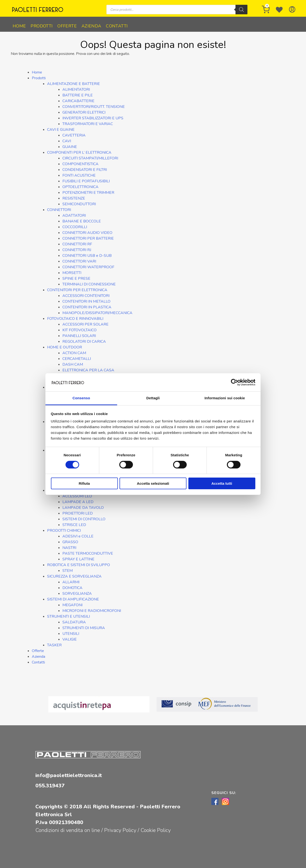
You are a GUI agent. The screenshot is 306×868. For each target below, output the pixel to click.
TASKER (54, 645)
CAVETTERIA (74, 135)
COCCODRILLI (75, 227)
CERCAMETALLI (77, 359)
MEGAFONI (72, 605)
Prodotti (42, 26)
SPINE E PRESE (76, 279)
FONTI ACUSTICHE (79, 175)
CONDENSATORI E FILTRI (85, 170)
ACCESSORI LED (77, 496)
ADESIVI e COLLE (78, 536)
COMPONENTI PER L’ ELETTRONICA (79, 153)
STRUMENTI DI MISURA (84, 628)
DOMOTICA (72, 588)
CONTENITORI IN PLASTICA (87, 307)
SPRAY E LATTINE (78, 559)
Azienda (91, 26)
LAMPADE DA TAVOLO (83, 508)
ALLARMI (71, 582)
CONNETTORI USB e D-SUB (87, 256)
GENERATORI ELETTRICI (84, 112)
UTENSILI (71, 634)
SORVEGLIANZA (77, 594)
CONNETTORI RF (77, 244)
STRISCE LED (74, 525)
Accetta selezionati (153, 483)
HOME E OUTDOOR (65, 347)
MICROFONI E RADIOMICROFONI (92, 611)
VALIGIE (70, 639)
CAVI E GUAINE (61, 130)
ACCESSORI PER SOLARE (85, 324)
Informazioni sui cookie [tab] (225, 398)
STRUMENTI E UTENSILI (68, 616)
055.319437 (50, 786)
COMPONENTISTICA (80, 164)
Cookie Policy (156, 830)
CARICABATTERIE (78, 101)
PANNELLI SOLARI (79, 336)
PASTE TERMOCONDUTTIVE (88, 553)
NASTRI (69, 548)
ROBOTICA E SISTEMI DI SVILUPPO (79, 565)
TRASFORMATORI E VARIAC (88, 124)
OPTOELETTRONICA (80, 187)
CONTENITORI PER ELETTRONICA (77, 290)
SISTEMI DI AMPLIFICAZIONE (73, 599)
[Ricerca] (241, 10)
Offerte (67, 26)
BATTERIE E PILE (78, 95)
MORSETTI (72, 273)
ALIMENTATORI (76, 89)
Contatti (117, 26)
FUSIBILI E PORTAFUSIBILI (86, 181)
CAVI (67, 141)
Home (19, 26)
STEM (68, 571)
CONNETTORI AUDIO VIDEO (87, 233)
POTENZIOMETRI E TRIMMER (88, 193)
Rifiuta (84, 483)
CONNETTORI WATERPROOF (88, 267)
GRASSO (70, 542)
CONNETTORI (59, 210)
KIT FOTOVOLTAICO (79, 330)
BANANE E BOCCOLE (82, 221)
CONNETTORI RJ (77, 250)
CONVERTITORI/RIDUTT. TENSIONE (94, 107)
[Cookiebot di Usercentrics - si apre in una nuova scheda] (234, 382)
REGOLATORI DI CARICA (84, 342)
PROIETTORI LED (78, 513)
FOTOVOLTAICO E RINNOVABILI (75, 319)
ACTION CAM (74, 353)
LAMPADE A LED (78, 502)
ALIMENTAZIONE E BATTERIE (74, 84)
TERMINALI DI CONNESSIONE (89, 284)
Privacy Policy (121, 830)
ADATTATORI (74, 216)
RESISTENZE (74, 198)
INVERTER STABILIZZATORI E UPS (93, 118)
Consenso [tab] (81, 398)
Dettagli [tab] (153, 398)
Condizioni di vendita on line (68, 830)
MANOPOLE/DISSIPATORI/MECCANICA (97, 313)
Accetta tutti (222, 483)
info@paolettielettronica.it (69, 775)
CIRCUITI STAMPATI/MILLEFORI (90, 158)
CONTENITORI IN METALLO (86, 301)
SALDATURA (74, 622)
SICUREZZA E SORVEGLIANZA (74, 576)
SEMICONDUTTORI (79, 204)
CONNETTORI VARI (79, 261)
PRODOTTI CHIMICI (64, 531)
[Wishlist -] (279, 10)
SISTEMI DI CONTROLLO (84, 519)
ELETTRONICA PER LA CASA (88, 370)
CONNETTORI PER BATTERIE (88, 238)
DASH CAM (73, 364)
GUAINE (70, 147)
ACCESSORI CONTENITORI (86, 296)
